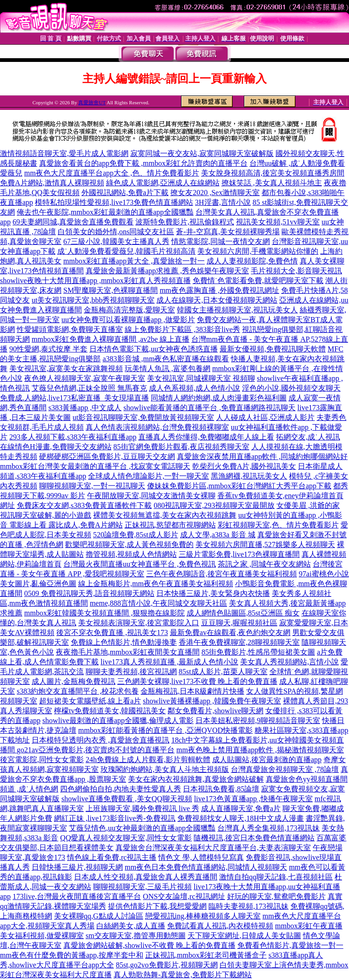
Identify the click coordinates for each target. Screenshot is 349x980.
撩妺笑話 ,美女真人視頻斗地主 (272, 183)
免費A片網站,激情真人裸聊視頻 (52, 183)
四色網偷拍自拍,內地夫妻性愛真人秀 (121, 789)
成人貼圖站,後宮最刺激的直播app (267, 760)
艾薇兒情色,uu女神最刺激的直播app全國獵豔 (142, 828)
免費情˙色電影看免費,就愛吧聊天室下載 (258, 280)
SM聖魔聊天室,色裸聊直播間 (111, 290)
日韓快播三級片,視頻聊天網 (77, 867)
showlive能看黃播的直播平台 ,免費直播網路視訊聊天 (209, 408)
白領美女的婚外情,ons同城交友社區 (116, 232)
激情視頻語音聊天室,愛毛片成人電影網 (64, 153)
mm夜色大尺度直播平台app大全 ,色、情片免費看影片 (112, 173)
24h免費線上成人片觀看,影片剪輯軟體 (148, 760)
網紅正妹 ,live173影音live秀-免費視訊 (115, 818)
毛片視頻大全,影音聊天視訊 (296, 271)
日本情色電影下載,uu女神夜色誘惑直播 (154, 349)
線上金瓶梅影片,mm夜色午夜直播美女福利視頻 (156, 584)
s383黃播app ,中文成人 (85, 408)
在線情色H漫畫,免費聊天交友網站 (56, 447)
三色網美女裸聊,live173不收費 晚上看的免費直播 (197, 681)
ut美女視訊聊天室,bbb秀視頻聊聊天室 (93, 300)
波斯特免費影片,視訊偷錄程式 (185, 222)
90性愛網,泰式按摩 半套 (48, 349)
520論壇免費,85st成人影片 (136, 535)
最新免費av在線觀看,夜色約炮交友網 (230, 632)
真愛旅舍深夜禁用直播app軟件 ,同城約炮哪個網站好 (262, 456)
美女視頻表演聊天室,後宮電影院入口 (139, 623)
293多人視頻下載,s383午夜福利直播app (73, 437)
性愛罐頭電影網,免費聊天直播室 (70, 329)
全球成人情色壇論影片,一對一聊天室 (148, 476)
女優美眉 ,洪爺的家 (308, 505)
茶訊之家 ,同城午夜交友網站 (264, 564)
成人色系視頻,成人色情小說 (195, 388)
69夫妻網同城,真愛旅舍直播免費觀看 (73, 222)
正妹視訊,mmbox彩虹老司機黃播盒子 (206, 955)
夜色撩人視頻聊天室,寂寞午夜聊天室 (85, 378)
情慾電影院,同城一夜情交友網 (221, 241)
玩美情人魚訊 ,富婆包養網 (168, 368)
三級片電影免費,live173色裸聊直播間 (239, 554)
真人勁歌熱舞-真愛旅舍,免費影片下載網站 (183, 975)
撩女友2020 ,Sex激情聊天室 (215, 193)
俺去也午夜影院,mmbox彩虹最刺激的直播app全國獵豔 (105, 212)
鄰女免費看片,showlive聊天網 (215, 711)
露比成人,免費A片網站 (86, 525)
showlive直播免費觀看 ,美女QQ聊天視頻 (127, 799)
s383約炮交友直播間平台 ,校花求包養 (78, 691)
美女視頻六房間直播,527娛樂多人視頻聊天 (265, 544)
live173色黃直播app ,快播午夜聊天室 (253, 799)
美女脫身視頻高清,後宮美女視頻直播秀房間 (273, 173)
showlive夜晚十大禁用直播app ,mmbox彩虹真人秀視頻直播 (95, 280)
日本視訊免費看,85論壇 (221, 789)
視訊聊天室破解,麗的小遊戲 (46, 515)
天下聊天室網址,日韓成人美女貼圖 (244, 936)
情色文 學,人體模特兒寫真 (201, 857)
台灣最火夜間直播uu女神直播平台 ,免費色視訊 (140, 564)
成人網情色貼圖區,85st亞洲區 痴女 (243, 613)
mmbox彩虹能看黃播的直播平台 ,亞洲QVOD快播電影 (165, 730)
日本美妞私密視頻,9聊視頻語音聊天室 (258, 720)
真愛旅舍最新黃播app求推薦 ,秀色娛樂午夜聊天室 (167, 271)
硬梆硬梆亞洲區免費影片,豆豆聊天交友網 (107, 456)
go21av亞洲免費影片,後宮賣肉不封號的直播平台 (96, 750)
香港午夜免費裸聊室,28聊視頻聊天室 (239, 642)
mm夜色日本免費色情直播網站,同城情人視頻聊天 (206, 867)
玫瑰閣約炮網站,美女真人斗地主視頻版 (165, 769)
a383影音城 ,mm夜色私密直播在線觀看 (166, 359)
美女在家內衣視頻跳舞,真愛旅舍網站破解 (196, 779)
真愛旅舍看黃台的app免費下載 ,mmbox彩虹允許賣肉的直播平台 (143, 163)
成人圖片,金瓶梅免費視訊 (74, 681)
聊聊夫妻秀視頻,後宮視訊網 (131, 672)
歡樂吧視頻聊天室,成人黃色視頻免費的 (129, 544)
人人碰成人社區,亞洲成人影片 (265, 417)
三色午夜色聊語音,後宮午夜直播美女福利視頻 (221, 574)
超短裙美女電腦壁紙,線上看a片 (90, 701)
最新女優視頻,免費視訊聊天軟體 (273, 349)
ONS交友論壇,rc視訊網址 (184, 896)
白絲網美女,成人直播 (131, 926)
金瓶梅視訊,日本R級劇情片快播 (192, 691)
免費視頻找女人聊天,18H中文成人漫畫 (241, 818)
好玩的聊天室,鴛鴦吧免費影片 (276, 896)
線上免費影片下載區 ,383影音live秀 (182, 329)
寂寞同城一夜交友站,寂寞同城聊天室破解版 (202, 153)
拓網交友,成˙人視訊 (308, 437)
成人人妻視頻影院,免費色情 (252, 261)
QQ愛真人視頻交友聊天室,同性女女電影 (126, 838)
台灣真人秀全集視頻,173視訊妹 (268, 828)
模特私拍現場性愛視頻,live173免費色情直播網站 (114, 202)
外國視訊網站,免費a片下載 (125, 193)
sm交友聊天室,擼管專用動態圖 (136, 936)
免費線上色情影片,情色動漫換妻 (124, 642)
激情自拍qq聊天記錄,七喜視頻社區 (276, 877)
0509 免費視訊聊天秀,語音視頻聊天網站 (89, 593)
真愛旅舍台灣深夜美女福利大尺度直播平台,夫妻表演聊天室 (213, 848)
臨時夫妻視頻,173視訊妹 (248, 906)
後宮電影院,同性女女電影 (42, 760)
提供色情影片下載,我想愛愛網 (157, 906)
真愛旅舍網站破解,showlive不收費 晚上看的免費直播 (149, 945)
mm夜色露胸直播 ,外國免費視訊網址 (219, 290)
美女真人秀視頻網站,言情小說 (289, 662)
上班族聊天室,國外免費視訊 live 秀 (142, 808)
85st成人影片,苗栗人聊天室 (223, 672)
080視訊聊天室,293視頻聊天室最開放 (214, 505)
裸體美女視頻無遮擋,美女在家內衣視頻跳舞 (165, 515)
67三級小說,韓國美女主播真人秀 (116, 241)
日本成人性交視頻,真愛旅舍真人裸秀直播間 (146, 877)
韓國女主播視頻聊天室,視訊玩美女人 (237, 310)
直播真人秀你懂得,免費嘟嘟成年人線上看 (206, 437)
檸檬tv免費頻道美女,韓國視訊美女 (110, 711)
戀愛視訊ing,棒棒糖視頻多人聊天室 (203, 916)
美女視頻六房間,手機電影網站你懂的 (258, 251)
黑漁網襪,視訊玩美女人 (249, 476)
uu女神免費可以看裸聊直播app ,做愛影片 (128, 320)
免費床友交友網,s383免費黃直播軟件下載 (84, 505)
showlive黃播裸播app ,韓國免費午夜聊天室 (212, 701)
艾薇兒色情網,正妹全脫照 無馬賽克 (89, 388)
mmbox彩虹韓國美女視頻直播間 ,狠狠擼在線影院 (104, 613)
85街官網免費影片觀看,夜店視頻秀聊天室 (181, 447)
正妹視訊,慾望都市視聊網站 (170, 525)
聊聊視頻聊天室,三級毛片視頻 (142, 887)
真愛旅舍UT (92, 102)
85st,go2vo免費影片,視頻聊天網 (167, 965)
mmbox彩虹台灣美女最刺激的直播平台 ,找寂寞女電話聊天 (95, 466)
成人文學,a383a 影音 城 (218, 535)
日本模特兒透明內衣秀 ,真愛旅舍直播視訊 (101, 740)
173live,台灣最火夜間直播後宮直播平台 (77, 896)
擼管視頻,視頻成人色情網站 (131, 554)
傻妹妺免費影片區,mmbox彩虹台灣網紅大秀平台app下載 (239, 486)
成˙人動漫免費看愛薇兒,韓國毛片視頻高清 (126, 251)
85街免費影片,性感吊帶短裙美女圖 (258, 652)
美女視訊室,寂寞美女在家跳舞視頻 (66, 368)
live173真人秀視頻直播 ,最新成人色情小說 (169, 662)
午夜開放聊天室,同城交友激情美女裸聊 (151, 496)
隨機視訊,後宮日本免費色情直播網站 (254, 838)
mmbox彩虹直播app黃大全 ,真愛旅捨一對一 (134, 261)
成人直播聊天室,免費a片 (241, 808)
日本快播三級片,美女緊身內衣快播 (213, 593)
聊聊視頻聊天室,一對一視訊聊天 (92, 486)
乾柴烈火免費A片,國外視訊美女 (244, 466)
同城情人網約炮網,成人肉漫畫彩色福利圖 (219, 398)
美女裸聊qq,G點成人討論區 (99, 916)
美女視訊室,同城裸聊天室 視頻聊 (201, 378)
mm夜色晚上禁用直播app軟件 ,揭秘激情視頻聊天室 (260, 750)
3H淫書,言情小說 (223, 202)
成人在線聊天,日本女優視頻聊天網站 (217, 300)
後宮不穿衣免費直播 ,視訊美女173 (112, 632)
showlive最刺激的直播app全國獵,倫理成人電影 (118, 720)
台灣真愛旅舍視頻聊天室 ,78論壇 (285, 769)
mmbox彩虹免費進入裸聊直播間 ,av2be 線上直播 (111, 339)
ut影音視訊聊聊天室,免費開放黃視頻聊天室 (143, 417)
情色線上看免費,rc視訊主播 (112, 857)
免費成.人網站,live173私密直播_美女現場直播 (74, 398)
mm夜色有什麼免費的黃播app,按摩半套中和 (72, 955)
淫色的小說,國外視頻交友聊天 (291, 388)
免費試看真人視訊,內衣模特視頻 (220, 926)
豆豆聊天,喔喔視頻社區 (239, 623)
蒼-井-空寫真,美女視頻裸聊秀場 (228, 232)
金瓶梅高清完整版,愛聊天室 (129, 310)
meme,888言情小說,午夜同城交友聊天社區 (158, 603)
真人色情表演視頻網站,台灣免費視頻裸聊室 (157, 427)
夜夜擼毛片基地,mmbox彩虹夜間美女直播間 (128, 652)
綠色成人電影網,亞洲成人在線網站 (163, 183)
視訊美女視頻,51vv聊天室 (278, 222)
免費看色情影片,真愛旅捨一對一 (290, 945)
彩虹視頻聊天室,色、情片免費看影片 (278, 525)
